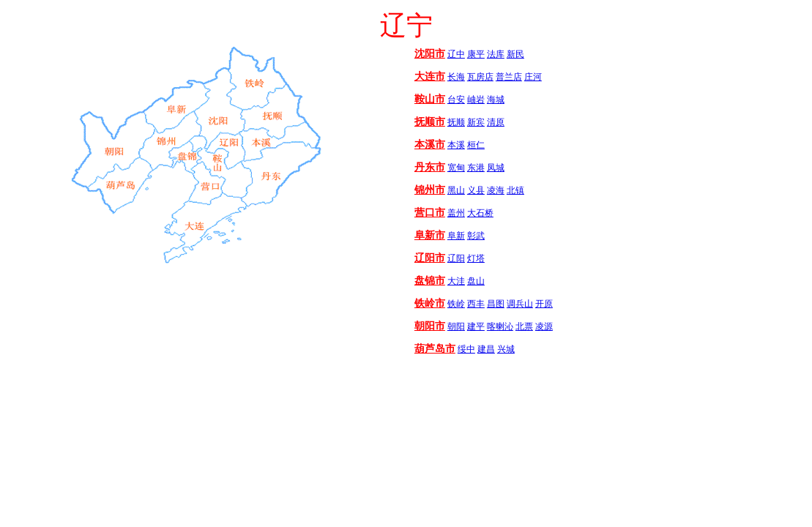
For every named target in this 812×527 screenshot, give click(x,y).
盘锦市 (430, 281)
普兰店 (509, 77)
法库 (496, 54)
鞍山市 (430, 99)
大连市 (430, 76)
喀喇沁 (500, 326)
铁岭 (456, 304)
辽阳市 (430, 258)
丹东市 (430, 167)
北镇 (515, 190)
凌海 (496, 190)
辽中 (456, 54)
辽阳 (456, 258)
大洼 (456, 281)
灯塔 (476, 258)
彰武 (476, 236)
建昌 (486, 349)
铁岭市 (430, 303)
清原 (496, 122)
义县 (476, 190)
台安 (456, 100)
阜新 (456, 236)
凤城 (496, 168)
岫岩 (476, 100)
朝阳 (456, 326)
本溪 (456, 145)
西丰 (476, 304)
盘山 (476, 281)
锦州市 (430, 190)
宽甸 (456, 168)
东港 (476, 168)
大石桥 (480, 213)
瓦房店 (480, 77)
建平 (476, 326)
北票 (524, 326)
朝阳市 (430, 326)
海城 (496, 100)
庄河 (533, 77)
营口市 (430, 213)
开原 (544, 304)
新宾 (476, 122)
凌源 (544, 326)
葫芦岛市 (435, 349)
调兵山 (520, 304)
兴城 (506, 349)
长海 (456, 77)
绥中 (466, 349)
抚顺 (456, 122)
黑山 (456, 190)
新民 (515, 54)
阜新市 (430, 235)
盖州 (456, 213)
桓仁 (476, 145)
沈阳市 (430, 54)
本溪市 (430, 145)
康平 (476, 54)
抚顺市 (430, 122)
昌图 (496, 304)
